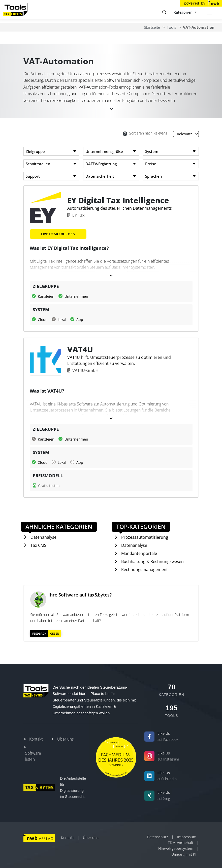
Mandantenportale (139, 553)
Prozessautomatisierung (145, 537)
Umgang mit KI (184, 854)
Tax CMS (38, 545)
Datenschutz (157, 837)
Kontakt (36, 739)
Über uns (65, 739)
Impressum (187, 837)
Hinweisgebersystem (176, 848)
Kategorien (184, 12)
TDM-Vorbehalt (181, 843)
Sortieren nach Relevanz (145, 133)
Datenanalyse (43, 537)
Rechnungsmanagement (145, 569)
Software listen (33, 756)
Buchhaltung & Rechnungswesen (152, 561)
